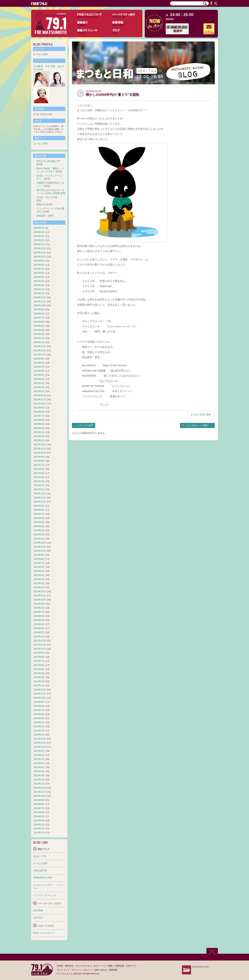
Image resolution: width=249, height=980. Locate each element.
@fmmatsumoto (200, 967)
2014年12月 (40, 788)
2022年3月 (39, 432)
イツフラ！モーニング (45, 895)
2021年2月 (39, 485)
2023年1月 (39, 391)
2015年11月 (40, 743)
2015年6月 (39, 763)
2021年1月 (39, 490)
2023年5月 (39, 375)
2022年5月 (39, 424)
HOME (60, 966)
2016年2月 (39, 731)
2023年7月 (39, 367)
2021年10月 (40, 453)
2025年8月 (39, 265)
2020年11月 (40, 498)
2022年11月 (40, 400)
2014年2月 (39, 829)
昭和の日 (41, 204)
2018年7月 (39, 612)
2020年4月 (39, 526)
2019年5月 (39, 571)
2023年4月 (39, 379)
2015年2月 (39, 780)
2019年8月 (39, 559)
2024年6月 (39, 322)
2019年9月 (39, 555)
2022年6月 (39, 420)
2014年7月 (39, 808)
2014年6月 (39, 812)
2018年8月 (39, 608)
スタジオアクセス (83, 966)
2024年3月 (39, 334)
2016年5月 (39, 718)
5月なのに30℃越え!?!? (48, 161)
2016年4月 (39, 722)
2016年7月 (39, 710)
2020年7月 (39, 514)
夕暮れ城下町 (40, 871)
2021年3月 (39, 481)
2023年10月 (40, 355)
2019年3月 (39, 579)
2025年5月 (39, 277)
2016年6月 (39, 714)
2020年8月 (39, 510)
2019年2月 (39, 583)
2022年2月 (39, 436)
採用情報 (113, 970)
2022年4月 (39, 428)
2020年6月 (39, 518)
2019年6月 (39, 567)
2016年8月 (39, 706)
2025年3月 (39, 285)
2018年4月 (39, 624)
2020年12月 (40, 494)
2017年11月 (40, 645)
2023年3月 (39, 383)
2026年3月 (39, 236)
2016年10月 (40, 698)
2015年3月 (39, 776)
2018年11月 (40, 596)
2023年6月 (39, 371)
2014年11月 (40, 792)
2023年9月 (39, 359)
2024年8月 (39, 314)
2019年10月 (40, 551)
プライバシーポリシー (82, 970)
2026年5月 (39, 228)
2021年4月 (39, 477)
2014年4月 (39, 821)
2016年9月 (39, 702)
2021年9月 (39, 457)
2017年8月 (39, 657)
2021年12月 (40, 445)
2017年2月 (39, 682)
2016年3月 (39, 726)
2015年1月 (39, 784)
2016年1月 (39, 735)
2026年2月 (39, 240)
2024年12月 (40, 298)
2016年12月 (40, 690)
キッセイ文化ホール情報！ (196, 425)
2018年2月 (39, 632)
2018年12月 (40, 592)
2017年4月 (39, 673)
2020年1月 (39, 539)
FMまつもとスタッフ (44, 933)
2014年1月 (39, 833)
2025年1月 (39, 293)
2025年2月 (39, 289)
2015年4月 (39, 771)
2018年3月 (39, 628)
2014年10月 (40, 796)
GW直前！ (42, 216)
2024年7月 (39, 318)
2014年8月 (39, 804)
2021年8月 (39, 461)
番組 (208, 415)
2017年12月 (40, 641)
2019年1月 (39, 587)
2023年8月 (39, 363)
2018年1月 (39, 637)
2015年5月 (39, 767)
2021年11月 (40, 449)
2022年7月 (39, 416)
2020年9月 (39, 506)
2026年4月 (39, 232)
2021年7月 (39, 465)
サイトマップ (63, 970)
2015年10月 (40, 747)
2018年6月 (39, 616)
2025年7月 (39, 269)
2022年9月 (39, 408)
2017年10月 (40, 649)
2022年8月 (39, 412)
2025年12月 (40, 248)
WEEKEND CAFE (42, 878)
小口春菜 (38, 66)
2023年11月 (40, 350)
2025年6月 (39, 273)
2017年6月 (39, 665)
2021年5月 (39, 473)
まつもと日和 (198, 415)
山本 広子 (38, 918)
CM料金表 (119, 966)
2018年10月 (40, 600)
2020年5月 (39, 522)
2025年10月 (40, 257)
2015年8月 (39, 755)
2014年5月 (39, 816)
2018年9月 (39, 604)
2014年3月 (39, 825)
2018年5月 (39, 620)
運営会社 (69, 966)
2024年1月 (39, 342)
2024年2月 (39, 338)
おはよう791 (40, 856)
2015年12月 (40, 739)
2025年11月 (40, 253)
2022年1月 (39, 440)
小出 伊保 (50, 66)
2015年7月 (39, 759)
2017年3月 (39, 677)
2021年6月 (39, 469)
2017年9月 (39, 653)
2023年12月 (40, 346)
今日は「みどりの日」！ (49, 197)
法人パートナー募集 (103, 966)
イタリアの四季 (85, 425)
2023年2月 (39, 387)
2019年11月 (40, 547)
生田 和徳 (38, 910)
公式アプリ (131, 966)
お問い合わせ (101, 970)
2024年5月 (39, 326)
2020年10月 (40, 502)
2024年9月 (39, 310)
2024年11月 (40, 302)
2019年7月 (39, 563)
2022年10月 (40, 404)
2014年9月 (39, 800)
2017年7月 (39, 661)
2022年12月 (40, 395)
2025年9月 (39, 261)
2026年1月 (39, 244)
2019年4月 (39, 575)
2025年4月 (39, 281)
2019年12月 (40, 543)
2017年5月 (39, 669)
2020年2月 (39, 534)
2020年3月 (39, 530)
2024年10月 (40, 306)
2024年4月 (39, 330)
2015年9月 (39, 751)
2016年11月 (40, 694)
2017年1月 (39, 686)
